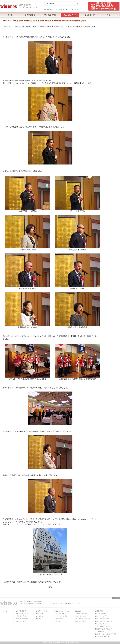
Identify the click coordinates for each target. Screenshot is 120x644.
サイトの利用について (104, 637)
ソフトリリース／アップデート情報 (61, 615)
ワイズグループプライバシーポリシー (104, 625)
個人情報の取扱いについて (106, 621)
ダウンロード (41, 616)
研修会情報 (59, 619)
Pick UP (58, 621)
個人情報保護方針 (103, 619)
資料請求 (40, 614)
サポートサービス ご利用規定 (107, 634)
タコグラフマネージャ (83, 619)
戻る (50, 587)
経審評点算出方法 (81, 614)
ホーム (5, 611)
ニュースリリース (63, 611)
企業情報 (49, 9)
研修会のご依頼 (81, 616)
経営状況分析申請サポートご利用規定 (106, 630)
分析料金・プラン (22, 614)
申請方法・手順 (21, 616)
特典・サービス (21, 621)
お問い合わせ (63, 9)
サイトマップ (78, 9)
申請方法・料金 (42, 611)
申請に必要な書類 (22, 619)
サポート (40, 619)
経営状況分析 (22, 611)
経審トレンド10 (81, 621)
